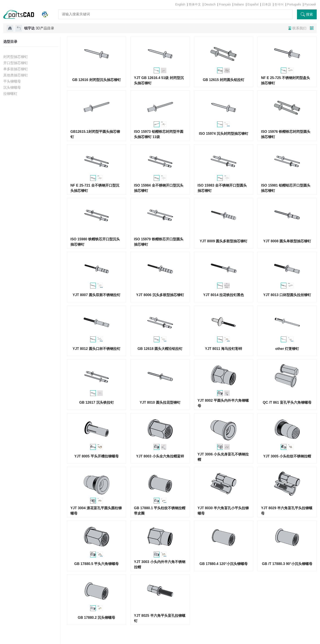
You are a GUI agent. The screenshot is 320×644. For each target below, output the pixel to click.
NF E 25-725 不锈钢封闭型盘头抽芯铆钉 (285, 80)
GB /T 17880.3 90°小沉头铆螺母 (287, 564)
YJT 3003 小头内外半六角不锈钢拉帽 (160, 564)
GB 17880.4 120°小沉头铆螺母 (223, 564)
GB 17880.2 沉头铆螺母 (97, 618)
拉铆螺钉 (10, 94)
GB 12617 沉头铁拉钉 (96, 402)
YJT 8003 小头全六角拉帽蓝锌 (160, 456)
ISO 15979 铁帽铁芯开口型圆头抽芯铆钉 (159, 242)
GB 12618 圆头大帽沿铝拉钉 (160, 349)
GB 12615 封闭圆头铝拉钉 (224, 80)
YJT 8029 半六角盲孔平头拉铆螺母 (287, 511)
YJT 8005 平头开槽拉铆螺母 (97, 456)
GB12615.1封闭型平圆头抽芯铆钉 (95, 134)
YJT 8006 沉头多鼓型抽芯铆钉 (160, 295)
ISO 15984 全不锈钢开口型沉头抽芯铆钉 (159, 188)
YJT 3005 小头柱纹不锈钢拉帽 (287, 456)
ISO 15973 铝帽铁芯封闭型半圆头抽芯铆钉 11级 (159, 134)
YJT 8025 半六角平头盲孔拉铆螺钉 (160, 618)
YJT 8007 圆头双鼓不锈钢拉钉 (97, 295)
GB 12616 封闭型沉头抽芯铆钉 (96, 80)
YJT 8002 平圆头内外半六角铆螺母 (223, 403)
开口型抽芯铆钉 (16, 63)
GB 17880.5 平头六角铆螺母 (97, 564)
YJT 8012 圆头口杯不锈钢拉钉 (97, 349)
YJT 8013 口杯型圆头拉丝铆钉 (287, 295)
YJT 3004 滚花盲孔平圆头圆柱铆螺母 (96, 511)
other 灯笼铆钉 (287, 349)
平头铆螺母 (12, 81)
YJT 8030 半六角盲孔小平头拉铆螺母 (223, 511)
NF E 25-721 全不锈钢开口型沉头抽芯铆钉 (95, 188)
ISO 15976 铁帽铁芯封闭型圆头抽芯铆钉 (286, 134)
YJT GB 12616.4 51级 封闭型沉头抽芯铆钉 (159, 80)
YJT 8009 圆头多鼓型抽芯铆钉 (223, 241)
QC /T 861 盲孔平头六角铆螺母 (287, 402)
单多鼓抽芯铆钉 (16, 69)
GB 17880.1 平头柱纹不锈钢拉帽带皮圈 (160, 511)
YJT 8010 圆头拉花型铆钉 (160, 402)
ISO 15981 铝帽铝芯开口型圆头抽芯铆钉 (286, 188)
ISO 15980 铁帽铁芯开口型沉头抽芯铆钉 (95, 242)
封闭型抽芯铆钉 (16, 57)
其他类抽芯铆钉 (16, 75)
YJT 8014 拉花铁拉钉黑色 (223, 295)
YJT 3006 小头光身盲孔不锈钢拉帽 (223, 457)
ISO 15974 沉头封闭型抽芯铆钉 (224, 134)
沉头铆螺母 (12, 87)
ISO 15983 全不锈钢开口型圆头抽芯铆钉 (222, 188)
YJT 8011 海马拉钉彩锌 (223, 349)
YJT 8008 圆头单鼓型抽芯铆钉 (287, 241)
